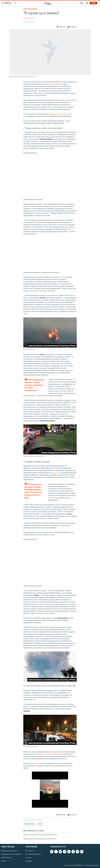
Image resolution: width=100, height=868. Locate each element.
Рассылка (29, 858)
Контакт (4, 861)
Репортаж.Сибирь (30, 9)
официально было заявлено (58, 114)
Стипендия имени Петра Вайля (11, 854)
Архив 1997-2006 (6, 858)
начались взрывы (53, 84)
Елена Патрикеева (29, 18)
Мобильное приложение (9, 851)
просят (38, 764)
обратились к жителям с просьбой (49, 754)
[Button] (61, 27)
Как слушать (30, 851)
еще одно (54, 473)
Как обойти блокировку (33, 854)
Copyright (29, 861)
